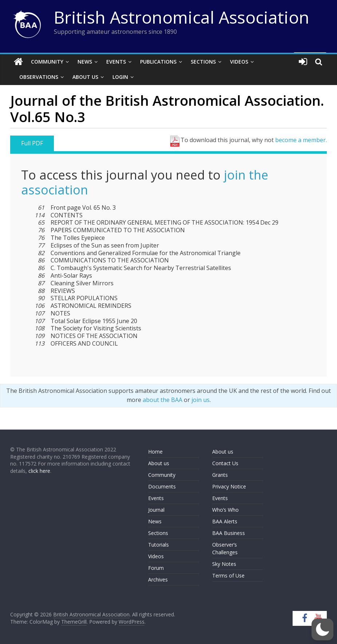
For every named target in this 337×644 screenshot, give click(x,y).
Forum (156, 568)
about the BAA (162, 400)
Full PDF (32, 143)
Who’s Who (225, 510)
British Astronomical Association (182, 17)
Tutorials (158, 545)
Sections (203, 62)
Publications (158, 62)
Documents (162, 486)
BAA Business (229, 533)
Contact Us (225, 463)
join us (201, 400)
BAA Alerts (225, 521)
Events (116, 62)
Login (120, 77)
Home (155, 452)
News (85, 62)
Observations (39, 77)
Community (47, 62)
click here (39, 471)
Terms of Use (228, 575)
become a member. (301, 140)
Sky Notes (224, 564)
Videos (239, 62)
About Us (85, 77)
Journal (156, 510)
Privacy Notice (229, 486)
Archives (158, 579)
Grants (220, 475)
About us (159, 463)
